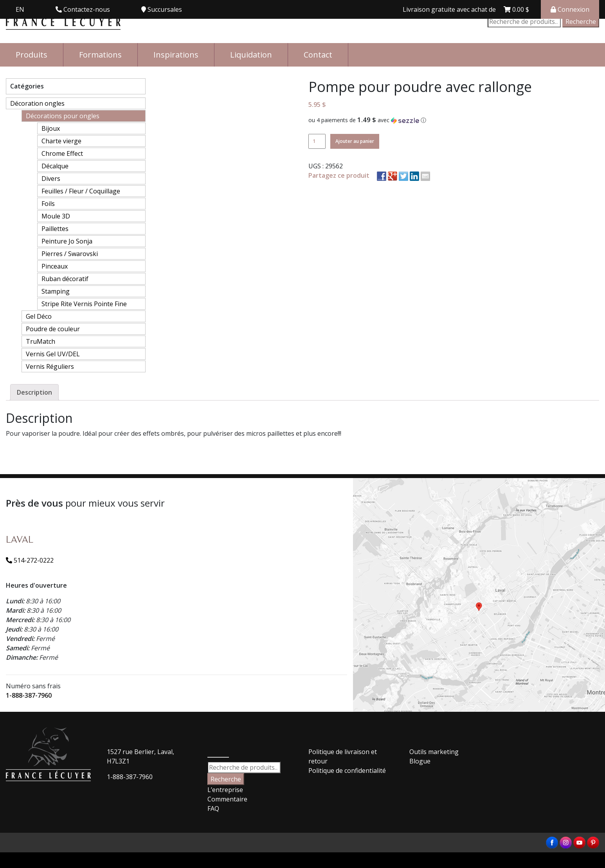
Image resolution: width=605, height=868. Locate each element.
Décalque (55, 166)
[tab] (34, 392)
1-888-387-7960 (29, 695)
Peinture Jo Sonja (67, 241)
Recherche (581, 22)
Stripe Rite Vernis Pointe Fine (84, 304)
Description (34, 392)
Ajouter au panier (355, 141)
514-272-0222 (30, 560)
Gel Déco (39, 316)
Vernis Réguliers (50, 366)
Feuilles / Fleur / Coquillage (81, 191)
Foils (48, 204)
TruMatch (41, 341)
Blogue (420, 761)
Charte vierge (61, 141)
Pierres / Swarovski (70, 254)
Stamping (56, 291)
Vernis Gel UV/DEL (53, 354)
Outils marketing (434, 752)
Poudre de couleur (53, 329)
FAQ (213, 808)
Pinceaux (55, 266)
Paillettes (55, 229)
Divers (51, 179)
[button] (454, 120)
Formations (100, 55)
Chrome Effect (62, 153)
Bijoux (51, 128)
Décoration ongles (37, 103)
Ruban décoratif (65, 279)
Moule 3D (56, 216)
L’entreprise (225, 790)
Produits (32, 55)
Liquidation (251, 55)
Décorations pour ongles (63, 116)
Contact (318, 55)
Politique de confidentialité (347, 771)
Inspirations (176, 55)
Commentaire (227, 799)
